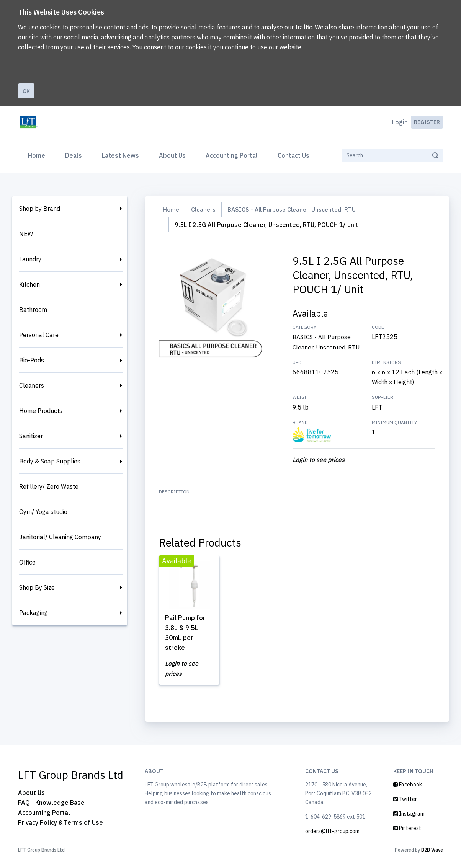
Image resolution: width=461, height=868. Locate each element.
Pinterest (407, 838)
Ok (26, 91)
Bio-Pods (32, 360)
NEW (26, 234)
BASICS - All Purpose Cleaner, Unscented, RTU (297, 209)
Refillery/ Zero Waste (49, 486)
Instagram (409, 824)
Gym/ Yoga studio (43, 512)
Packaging (34, 613)
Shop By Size (37, 587)
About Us (172, 155)
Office (27, 562)
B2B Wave (432, 860)
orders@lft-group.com (332, 841)
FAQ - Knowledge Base (51, 813)
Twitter (405, 809)
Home (38, 155)
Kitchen (29, 284)
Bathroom (33, 310)
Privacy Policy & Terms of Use (60, 832)
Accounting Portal (232, 155)
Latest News (120, 155)
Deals (74, 155)
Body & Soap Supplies (50, 461)
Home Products (41, 411)
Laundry (30, 259)
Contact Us (293, 155)
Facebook (408, 795)
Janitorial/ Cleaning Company (60, 537)
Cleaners (32, 385)
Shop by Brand (40, 209)
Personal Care (39, 335)
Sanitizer (31, 436)
